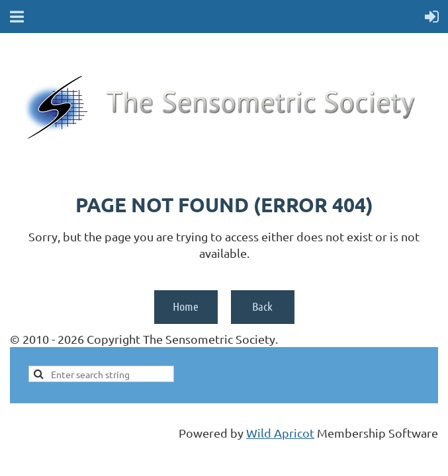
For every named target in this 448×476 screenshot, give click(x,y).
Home (186, 306)
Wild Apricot (280, 433)
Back (262, 306)
